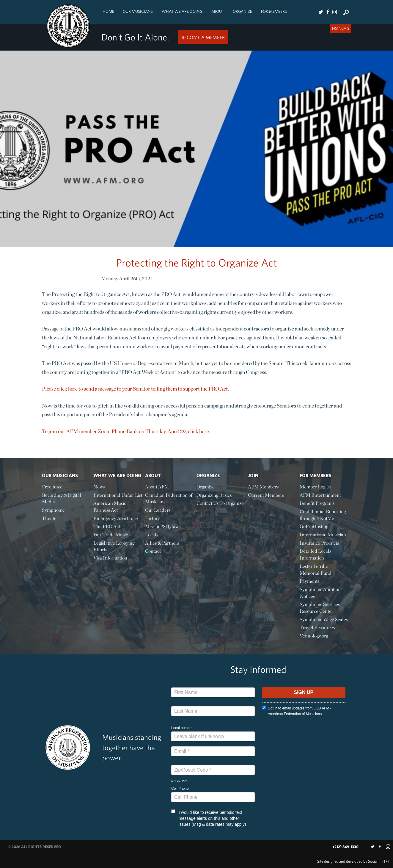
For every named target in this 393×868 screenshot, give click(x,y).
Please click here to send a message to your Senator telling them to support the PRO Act (135, 389)
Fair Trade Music (111, 535)
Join (253, 475)
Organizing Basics (214, 495)
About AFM (157, 487)
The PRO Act (107, 526)
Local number (182, 728)
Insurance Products (319, 543)
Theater (50, 518)
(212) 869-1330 (346, 847)
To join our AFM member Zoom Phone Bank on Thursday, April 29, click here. (126, 431)
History (153, 518)
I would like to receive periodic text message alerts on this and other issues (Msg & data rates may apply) (209, 818)
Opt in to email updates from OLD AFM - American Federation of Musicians (297, 711)
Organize (242, 11)
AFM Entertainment (320, 495)
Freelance (52, 487)
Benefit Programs (317, 503)
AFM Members (263, 487)
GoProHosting (314, 526)
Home (108, 11)
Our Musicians (138, 11)
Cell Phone (180, 789)
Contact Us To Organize (220, 503)
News (99, 487)
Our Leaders (158, 510)
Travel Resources (317, 628)
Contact (153, 551)
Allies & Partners (162, 543)
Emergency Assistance (116, 518)
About (218, 11)
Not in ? (179, 781)
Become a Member (203, 37)
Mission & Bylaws (163, 526)
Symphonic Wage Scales (324, 619)
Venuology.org (314, 636)
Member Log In (315, 487)
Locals (152, 535)
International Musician (323, 535)
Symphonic (53, 510)
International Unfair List (118, 495)
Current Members (266, 495)
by (350, 861)
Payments (309, 581)
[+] (387, 861)
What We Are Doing (182, 11)
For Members (274, 11)
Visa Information (110, 558)
